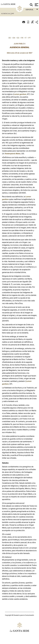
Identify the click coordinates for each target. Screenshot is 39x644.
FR (22, 38)
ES (18, 38)
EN (14, 38)
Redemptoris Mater (13, 154)
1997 (13, 14)
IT (26, 38)
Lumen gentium (20, 94)
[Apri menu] (36, 5)
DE (10, 38)
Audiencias (6, 14)
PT (30, 38)
